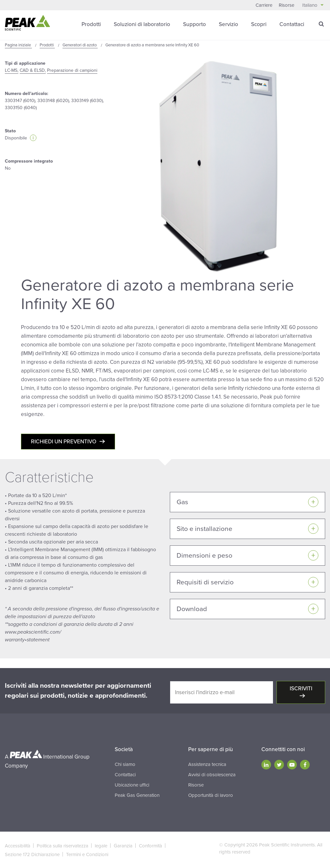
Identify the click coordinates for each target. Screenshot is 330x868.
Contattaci (292, 24)
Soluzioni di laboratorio (142, 24)
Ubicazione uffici (132, 785)
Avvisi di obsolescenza (212, 774)
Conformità (150, 845)
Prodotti (91, 24)
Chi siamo (125, 764)
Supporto (194, 24)
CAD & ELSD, (33, 70)
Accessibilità (18, 845)
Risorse (286, 5)
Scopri (259, 24)
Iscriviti (301, 688)
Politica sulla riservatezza (63, 845)
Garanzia (123, 845)
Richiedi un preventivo (64, 441)
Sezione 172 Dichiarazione (32, 854)
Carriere (264, 5)
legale (101, 845)
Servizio (228, 24)
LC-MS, (12, 70)
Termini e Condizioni (87, 854)
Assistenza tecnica (207, 764)
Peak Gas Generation (137, 795)
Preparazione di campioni (72, 70)
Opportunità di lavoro (211, 795)
